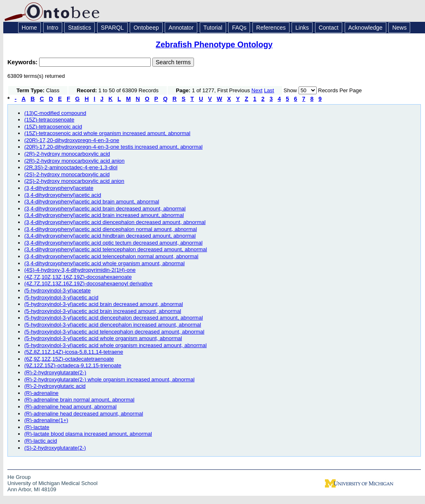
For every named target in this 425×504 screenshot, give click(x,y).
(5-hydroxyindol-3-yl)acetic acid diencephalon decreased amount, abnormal (114, 318)
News (399, 28)
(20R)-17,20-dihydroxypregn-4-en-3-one (72, 140)
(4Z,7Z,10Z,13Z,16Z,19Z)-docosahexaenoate (78, 277)
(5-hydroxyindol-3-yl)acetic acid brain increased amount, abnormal (103, 311)
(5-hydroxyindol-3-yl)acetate (57, 290)
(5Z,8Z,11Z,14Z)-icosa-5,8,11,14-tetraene (74, 352)
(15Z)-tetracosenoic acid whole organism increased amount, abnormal (107, 133)
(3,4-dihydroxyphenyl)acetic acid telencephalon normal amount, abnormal (111, 256)
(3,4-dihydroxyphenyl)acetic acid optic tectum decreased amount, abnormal (113, 243)
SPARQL (112, 28)
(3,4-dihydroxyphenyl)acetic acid (63, 195)
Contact (329, 28)
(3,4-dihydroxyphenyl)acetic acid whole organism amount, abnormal (104, 263)
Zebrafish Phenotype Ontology (214, 44)
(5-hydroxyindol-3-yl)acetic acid (61, 297)
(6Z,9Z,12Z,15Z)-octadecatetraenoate (69, 359)
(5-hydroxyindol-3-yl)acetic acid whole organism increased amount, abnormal (116, 345)
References (271, 28)
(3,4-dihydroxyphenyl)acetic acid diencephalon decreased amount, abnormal (115, 222)
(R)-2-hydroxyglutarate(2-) (55, 372)
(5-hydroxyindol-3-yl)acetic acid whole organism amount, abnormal (103, 338)
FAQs (239, 28)
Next (257, 90)
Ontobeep (146, 28)
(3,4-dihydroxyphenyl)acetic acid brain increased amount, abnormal (104, 215)
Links (302, 28)
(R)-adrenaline (41, 393)
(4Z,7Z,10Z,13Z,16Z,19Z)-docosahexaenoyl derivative (88, 283)
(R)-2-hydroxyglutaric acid (55, 386)
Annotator (181, 28)
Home (29, 28)
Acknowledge (365, 28)
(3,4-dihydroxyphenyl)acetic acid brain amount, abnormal (92, 202)
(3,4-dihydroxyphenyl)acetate (59, 188)
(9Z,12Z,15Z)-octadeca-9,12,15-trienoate (73, 365)
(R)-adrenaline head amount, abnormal (70, 407)
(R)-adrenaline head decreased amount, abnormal (84, 414)
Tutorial (213, 28)
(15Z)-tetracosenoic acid (53, 127)
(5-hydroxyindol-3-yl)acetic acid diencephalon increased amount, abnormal (113, 325)
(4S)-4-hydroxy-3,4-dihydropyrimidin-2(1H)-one (80, 270)
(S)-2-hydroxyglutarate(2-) (55, 448)
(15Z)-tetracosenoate (49, 120)
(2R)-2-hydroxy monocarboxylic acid (67, 154)
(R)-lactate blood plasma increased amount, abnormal (88, 434)
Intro (53, 28)
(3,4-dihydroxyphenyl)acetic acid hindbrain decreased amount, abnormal (110, 236)
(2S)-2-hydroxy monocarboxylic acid (67, 174)
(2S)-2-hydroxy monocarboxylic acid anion (74, 181)
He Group (19, 477)
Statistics (79, 28)
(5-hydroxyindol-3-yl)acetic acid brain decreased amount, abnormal (104, 304)
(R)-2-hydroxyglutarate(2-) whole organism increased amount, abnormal (109, 379)
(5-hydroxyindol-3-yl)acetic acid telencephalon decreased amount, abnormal (114, 332)
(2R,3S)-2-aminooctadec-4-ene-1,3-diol (71, 167)
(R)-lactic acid (41, 441)
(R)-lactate (37, 427)
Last (269, 90)
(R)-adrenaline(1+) (46, 420)
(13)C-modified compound (55, 113)
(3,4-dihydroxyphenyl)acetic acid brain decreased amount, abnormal (105, 209)
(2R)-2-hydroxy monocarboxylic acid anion (75, 161)
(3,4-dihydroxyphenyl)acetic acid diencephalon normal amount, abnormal (111, 229)
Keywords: (23, 62)
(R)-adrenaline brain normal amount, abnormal (79, 400)
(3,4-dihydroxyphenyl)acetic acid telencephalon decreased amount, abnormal (116, 249)
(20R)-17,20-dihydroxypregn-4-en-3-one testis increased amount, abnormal (113, 147)
